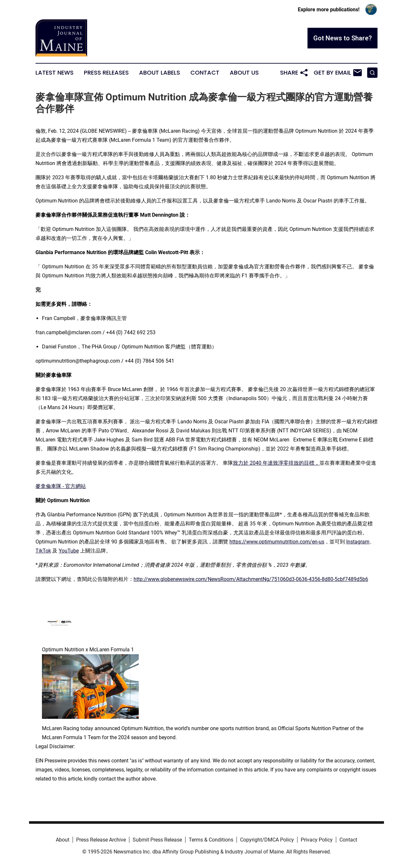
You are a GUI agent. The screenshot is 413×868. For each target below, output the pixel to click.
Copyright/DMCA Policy (267, 840)
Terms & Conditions (211, 840)
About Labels (160, 73)
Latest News (55, 73)
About (63, 840)
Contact (205, 73)
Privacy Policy (317, 840)
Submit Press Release (157, 840)
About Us (244, 73)
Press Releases (106, 73)
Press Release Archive (101, 840)
